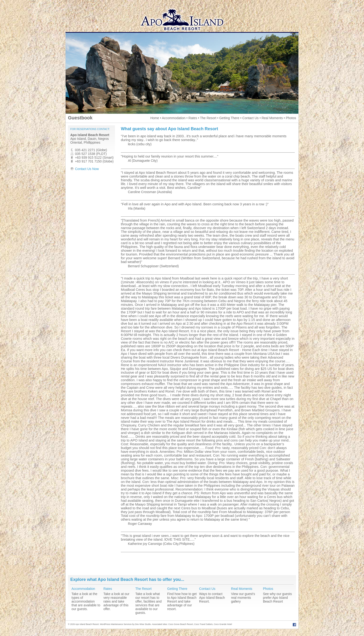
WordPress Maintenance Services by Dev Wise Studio (125, 624)
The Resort (208, 118)
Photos (291, 118)
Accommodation (174, 118)
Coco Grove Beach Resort (181, 624)
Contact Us (251, 118)
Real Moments (272, 118)
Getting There (229, 118)
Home (155, 118)
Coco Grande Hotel (223, 624)
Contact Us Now (87, 169)
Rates (193, 118)
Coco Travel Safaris (204, 624)
